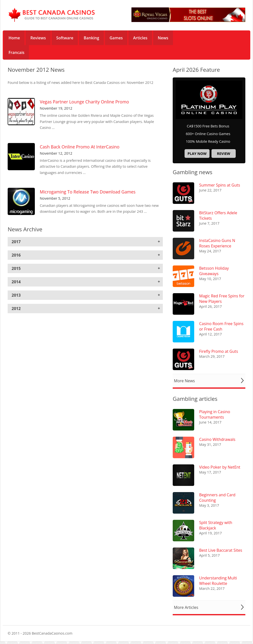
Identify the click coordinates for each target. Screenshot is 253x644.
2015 (16, 268)
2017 (16, 242)
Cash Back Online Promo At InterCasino (80, 147)
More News (184, 381)
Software (65, 38)
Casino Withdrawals (217, 439)
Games (116, 38)
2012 (16, 309)
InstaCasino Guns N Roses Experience (217, 243)
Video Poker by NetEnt (220, 467)
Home (14, 38)
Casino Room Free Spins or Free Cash (221, 326)
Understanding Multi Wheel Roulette (218, 581)
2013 (16, 295)
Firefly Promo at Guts (219, 351)
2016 (16, 255)
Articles (140, 38)
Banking (92, 38)
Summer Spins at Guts (220, 185)
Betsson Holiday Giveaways (214, 271)
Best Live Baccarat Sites (221, 550)
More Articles (186, 607)
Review (224, 154)
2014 (16, 282)
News (163, 38)
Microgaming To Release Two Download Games (88, 192)
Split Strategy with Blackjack (216, 525)
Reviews (38, 38)
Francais (17, 52)
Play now (197, 154)
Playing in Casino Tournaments (215, 414)
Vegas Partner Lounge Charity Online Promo (84, 102)
